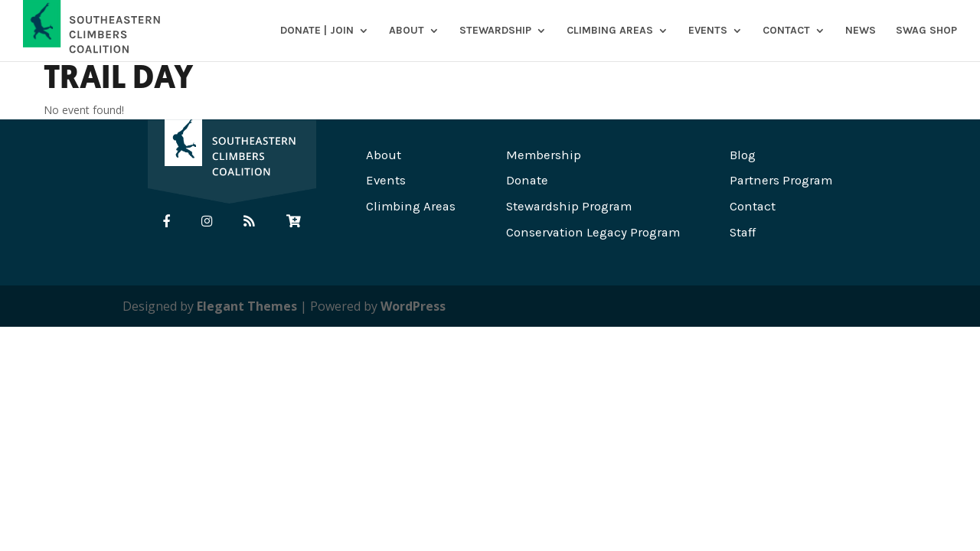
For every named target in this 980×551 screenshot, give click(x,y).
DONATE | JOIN (317, 31)
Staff (743, 232)
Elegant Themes (247, 306)
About (407, 31)
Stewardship (495, 31)
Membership (544, 155)
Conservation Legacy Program (593, 232)
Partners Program (781, 180)
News (861, 31)
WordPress (413, 306)
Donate (527, 180)
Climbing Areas (610, 31)
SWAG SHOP (926, 31)
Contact (786, 31)
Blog (743, 155)
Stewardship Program (569, 206)
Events (708, 31)
